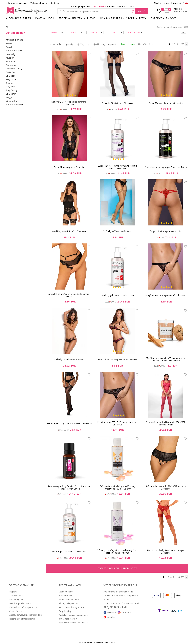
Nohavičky (11, 54)
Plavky (91, 18)
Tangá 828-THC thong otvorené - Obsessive (166, 295)
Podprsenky (11, 65)
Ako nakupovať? (17, 596)
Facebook (112, 612)
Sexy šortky (11, 94)
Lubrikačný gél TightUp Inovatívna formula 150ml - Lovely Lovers (117, 167)
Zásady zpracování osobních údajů (26, 615)
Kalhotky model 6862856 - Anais (69, 359)
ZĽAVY (143, 18)
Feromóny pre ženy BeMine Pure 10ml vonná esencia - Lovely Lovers (69, 487)
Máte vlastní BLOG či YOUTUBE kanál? (122, 603)
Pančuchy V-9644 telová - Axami (117, 231)
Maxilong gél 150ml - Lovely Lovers (117, 295)
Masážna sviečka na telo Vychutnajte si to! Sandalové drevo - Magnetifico (166, 359)
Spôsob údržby (66, 592)
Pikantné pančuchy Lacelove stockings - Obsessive (166, 551)
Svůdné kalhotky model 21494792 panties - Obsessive (166, 487)
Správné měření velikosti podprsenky (121, 596)
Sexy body (10, 76)
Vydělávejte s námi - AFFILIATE (73, 623)
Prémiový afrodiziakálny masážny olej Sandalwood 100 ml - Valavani (117, 487)
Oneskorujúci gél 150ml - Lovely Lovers (69, 551)
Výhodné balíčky (13, 101)
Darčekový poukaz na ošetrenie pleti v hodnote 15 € (73, 617)
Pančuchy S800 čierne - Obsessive (117, 103)
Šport (130, 18)
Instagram (126, 612)
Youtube (111, 617)
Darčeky (156, 18)
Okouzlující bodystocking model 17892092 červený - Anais (166, 423)
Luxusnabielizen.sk (26, 10)
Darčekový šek (16, 599)
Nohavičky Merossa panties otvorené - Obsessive (69, 103)
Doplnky (10, 47)
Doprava (13, 592)
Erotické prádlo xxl (14, 105)
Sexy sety (10, 83)
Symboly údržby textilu (69, 599)
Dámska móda (45, 18)
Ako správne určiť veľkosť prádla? (119, 592)
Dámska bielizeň (20, 18)
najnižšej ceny (82, 44)
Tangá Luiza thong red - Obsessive (166, 231)
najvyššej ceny (99, 44)
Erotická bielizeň (70, 18)
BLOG (106, 599)
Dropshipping (65, 611)
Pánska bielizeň (111, 18)
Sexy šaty (10, 87)
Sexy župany (12, 90)
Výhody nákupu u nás (69, 603)
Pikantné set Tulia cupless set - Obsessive (117, 359)
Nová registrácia (162, 3)
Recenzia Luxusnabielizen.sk (22, 619)
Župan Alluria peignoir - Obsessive (69, 167)
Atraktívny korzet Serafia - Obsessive (69, 231)
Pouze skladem (128, 44)
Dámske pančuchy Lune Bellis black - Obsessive (69, 423)
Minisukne (10, 61)
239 (182, 44)
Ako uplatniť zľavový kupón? (72, 607)
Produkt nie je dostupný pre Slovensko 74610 (166, 167)
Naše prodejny (66, 596)
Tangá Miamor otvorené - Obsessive (166, 103)
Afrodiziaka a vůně (14, 40)
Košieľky (10, 58)
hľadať (142, 11)
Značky (171, 18)
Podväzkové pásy (14, 69)
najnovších (113, 44)
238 (178, 577)
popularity (68, 44)
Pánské (9, 43)
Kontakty (55, 3)
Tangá (9, 97)
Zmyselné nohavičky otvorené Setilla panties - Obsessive (69, 295)
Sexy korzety (12, 79)
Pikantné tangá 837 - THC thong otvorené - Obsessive (117, 423)
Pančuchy (10, 72)
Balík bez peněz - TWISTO (21, 603)
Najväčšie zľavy (145, 44)
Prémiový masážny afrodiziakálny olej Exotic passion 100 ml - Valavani (117, 551)
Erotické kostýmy (14, 51)
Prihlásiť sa (176, 3)
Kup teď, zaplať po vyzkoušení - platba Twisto (24, 609)
